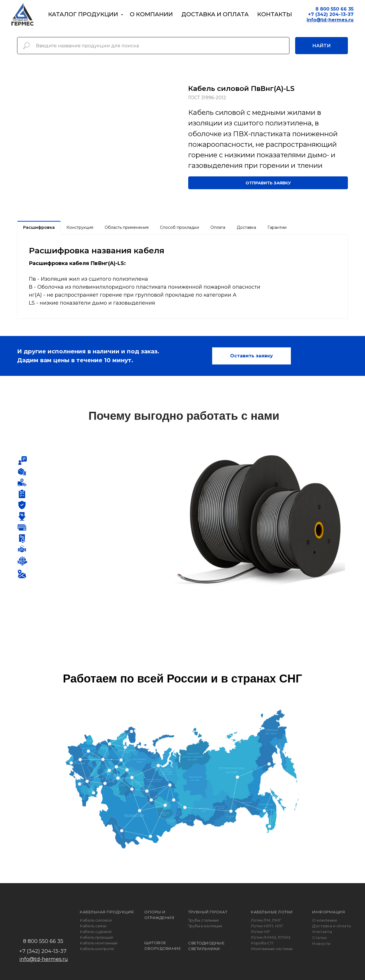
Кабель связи (93, 926)
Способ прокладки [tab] (180, 227)
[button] (268, 183)
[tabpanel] (182, 277)
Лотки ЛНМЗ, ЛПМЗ (271, 937)
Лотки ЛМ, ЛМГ (266, 920)
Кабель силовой (96, 920)
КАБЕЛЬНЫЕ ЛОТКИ (272, 912)
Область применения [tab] (127, 227)
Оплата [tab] (218, 227)
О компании (151, 14)
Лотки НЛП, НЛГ (267, 926)
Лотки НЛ (260, 932)
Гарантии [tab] (277, 227)
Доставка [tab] (246, 227)
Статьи (319, 938)
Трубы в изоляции (205, 926)
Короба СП (262, 943)
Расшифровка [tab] (39, 227)
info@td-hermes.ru (44, 959)
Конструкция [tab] (80, 227)
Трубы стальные (204, 920)
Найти (322, 46)
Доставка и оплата (215, 14)
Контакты (275, 14)
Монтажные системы (272, 949)
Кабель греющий (97, 937)
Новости (321, 944)
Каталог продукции (84, 14)
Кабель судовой (96, 932)
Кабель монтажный (99, 943)
